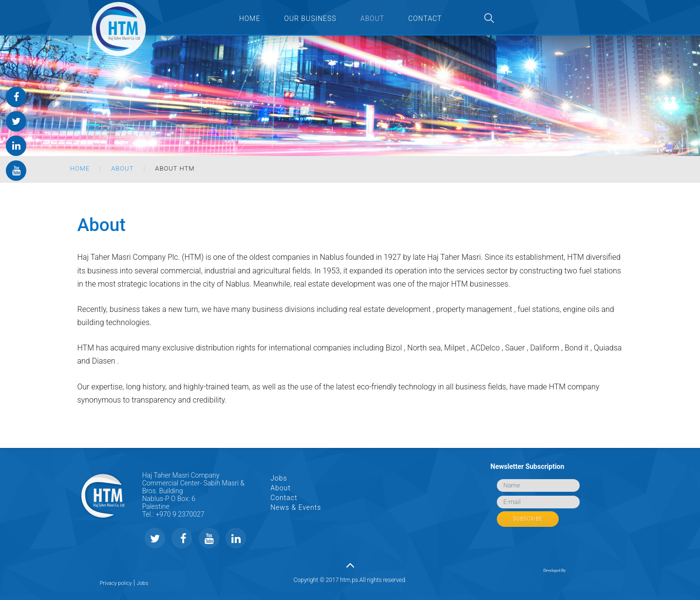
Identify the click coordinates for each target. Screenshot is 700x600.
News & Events (296, 507)
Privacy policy (116, 583)
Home (80, 168)
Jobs (279, 478)
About (122, 168)
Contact (284, 498)
